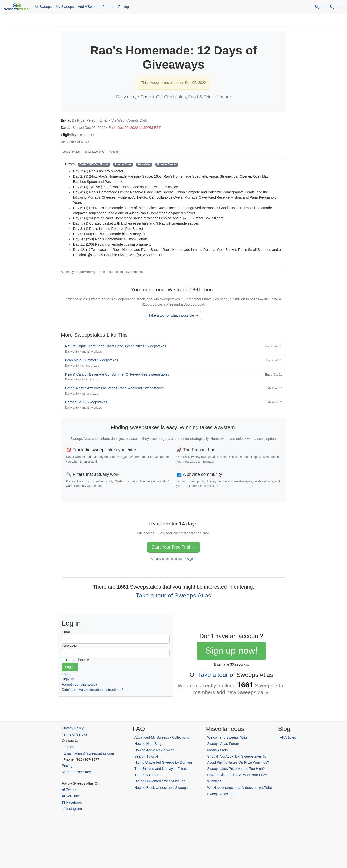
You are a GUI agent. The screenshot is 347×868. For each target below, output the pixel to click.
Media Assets (217, 750)
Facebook (72, 802)
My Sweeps (65, 7)
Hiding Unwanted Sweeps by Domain (163, 762)
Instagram (72, 809)
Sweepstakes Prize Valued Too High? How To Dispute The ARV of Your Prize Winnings (237, 775)
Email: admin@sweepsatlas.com (89, 753)
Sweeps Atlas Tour (221, 794)
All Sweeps (43, 7)
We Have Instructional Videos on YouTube (239, 788)
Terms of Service (75, 734)
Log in (67, 674)
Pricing (123, 7)
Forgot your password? (80, 684)
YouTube (71, 796)
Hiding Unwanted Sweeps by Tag (160, 781)
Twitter (69, 790)
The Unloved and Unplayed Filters (161, 769)
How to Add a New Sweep (155, 750)
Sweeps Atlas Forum (223, 744)
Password (69, 646)
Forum (69, 747)
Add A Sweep (88, 7)
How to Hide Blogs (149, 744)
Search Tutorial (146, 756)
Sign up (335, 7)
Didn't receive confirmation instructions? (93, 690)
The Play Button (147, 775)
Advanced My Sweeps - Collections (162, 737)
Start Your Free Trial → (173, 547)
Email (66, 632)
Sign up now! (231, 651)
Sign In (320, 7)
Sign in (192, 559)
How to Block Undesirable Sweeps (161, 788)
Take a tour (213, 675)
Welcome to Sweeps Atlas (227, 737)
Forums (108, 7)
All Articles (288, 737)
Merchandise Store (77, 772)
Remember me (78, 660)
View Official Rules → (78, 142)
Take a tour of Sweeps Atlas (173, 595)
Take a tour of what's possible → (173, 315)
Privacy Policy (73, 728)
